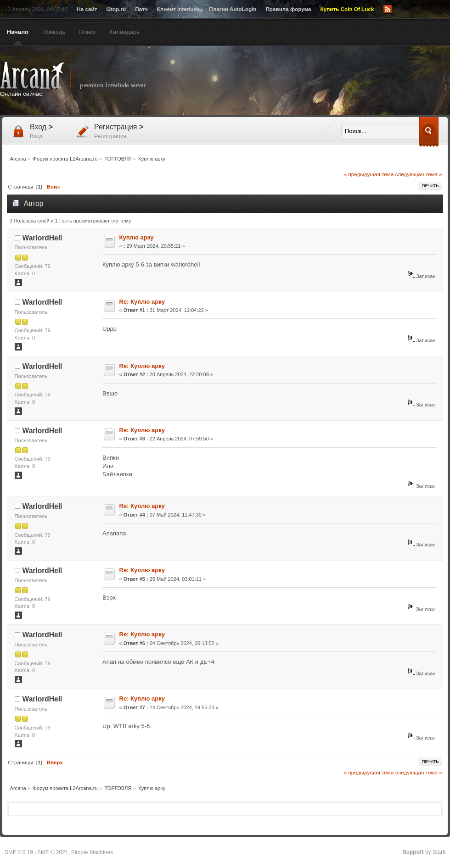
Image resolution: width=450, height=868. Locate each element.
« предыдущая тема (369, 174)
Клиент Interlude (179, 9)
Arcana (83, 76)
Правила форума (288, 9)
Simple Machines (92, 852)
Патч (141, 9)
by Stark (424, 852)
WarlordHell (42, 238)
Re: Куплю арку (142, 302)
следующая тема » (419, 174)
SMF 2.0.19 (19, 852)
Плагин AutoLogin (233, 9)
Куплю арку (137, 237)
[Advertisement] (253, 113)
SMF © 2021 (53, 852)
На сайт (87, 9)
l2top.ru (116, 9)
